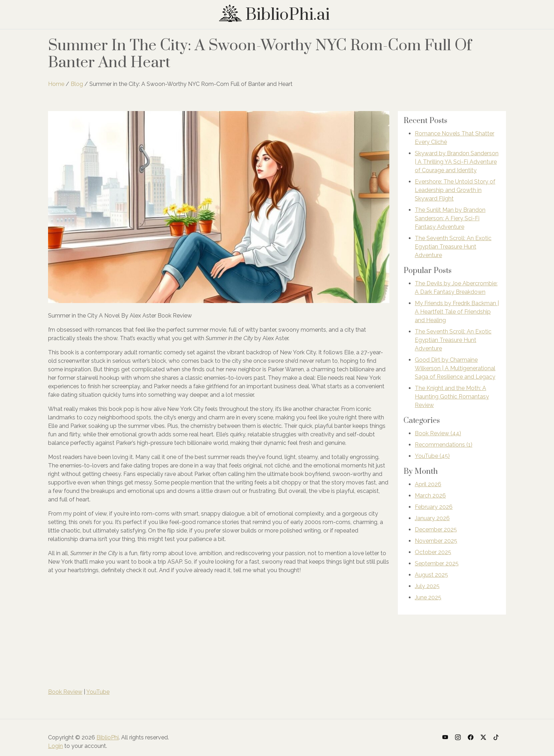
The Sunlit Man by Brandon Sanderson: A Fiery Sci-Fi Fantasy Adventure (450, 218)
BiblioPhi (108, 737)
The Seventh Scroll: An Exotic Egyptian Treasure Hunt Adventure (453, 247)
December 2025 (436, 530)
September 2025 (437, 563)
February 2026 (434, 507)
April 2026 (428, 484)
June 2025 (428, 597)
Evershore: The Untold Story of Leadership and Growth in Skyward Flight (455, 190)
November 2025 (436, 541)
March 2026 (430, 496)
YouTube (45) (432, 456)
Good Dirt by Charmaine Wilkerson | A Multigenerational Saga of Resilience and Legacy (455, 368)
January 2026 (432, 518)
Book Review (65, 692)
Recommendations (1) (444, 445)
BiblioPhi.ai (274, 15)
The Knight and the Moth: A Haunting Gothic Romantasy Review (452, 397)
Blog (77, 84)
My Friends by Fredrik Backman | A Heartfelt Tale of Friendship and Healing (457, 312)
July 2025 (427, 586)
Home (56, 84)
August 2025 (431, 575)
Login (55, 746)
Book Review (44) (438, 433)
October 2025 (433, 552)
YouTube (98, 692)
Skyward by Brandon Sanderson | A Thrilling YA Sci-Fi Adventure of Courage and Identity (457, 162)
